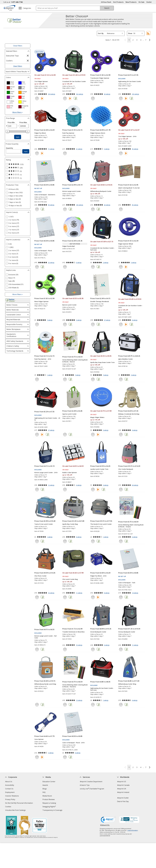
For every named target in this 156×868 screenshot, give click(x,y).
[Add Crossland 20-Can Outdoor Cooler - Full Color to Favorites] (93, 267)
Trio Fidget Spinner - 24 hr (127, 136)
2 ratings (106, 263)
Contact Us (9, 789)
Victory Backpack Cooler (127, 632)
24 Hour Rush (106, 2)
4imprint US (122, 782)
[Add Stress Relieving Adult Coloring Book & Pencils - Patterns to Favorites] (65, 705)
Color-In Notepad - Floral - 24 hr (74, 743)
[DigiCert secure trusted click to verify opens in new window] (108, 820)
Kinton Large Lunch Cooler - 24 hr (46, 473)
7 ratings (50, 320)
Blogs (45, 789)
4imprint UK (122, 789)
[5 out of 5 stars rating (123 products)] (17, 164)
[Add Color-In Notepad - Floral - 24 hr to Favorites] (65, 757)
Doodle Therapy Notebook (100, 301)
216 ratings (136, 94)
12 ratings (51, 485)
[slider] (8, 131)
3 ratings (107, 149)
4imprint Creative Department (91, 782)
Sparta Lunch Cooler (69, 414)
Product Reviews (49, 799)
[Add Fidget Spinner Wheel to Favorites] (121, 267)
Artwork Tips (85, 785)
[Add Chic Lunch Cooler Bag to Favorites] (65, 597)
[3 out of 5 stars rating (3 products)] (17, 171)
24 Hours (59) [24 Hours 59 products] (13, 189)
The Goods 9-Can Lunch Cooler (101, 524)
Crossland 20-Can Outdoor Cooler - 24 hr (130, 306)
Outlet (149, 2)
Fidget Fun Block (40, 133)
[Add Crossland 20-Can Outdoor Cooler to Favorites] (65, 98)
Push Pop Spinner (68, 133)
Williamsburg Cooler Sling (127, 684)
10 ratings (79, 645)
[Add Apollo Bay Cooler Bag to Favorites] (65, 541)
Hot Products (118, 2)
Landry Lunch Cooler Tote (99, 469)
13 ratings (79, 700)
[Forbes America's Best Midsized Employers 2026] (39, 826)
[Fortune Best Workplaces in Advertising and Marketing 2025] (11, 826)
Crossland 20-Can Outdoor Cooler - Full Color (103, 249)
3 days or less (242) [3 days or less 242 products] (16, 196)
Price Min (11, 122)
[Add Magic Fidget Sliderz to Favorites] (93, 435)
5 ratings (134, 263)
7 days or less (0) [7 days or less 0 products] (15, 202)
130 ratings (80, 205)
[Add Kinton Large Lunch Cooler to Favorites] (65, 209)
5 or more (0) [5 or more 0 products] (13, 257)
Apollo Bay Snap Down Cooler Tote (102, 362)
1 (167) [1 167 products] (11, 217)
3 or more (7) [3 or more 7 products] (13, 254)
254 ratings (52, 94)
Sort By (101, 33)
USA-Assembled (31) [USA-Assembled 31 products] (16, 284)
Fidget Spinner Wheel (126, 244)
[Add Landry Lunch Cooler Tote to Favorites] (93, 490)
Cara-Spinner (39, 739)
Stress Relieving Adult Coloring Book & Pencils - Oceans (131, 526)
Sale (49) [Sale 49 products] (12, 281)
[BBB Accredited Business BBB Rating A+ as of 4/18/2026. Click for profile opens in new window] (129, 820)
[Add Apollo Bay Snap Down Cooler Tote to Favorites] (93, 379)
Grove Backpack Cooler (98, 632)
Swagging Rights (49, 807)
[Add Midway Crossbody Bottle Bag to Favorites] (121, 435)
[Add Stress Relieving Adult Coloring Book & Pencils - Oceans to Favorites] (121, 541)
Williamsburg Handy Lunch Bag (45, 684)
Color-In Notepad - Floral (43, 251)
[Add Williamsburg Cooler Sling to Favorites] (121, 705)
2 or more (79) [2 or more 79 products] (14, 220)
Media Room (47, 796)
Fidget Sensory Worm (98, 133)
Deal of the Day (123, 801)
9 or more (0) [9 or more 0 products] (13, 263)
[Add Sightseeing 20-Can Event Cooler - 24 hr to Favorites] (37, 435)
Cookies (8, 807)
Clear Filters (18, 66)
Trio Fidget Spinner (41, 81)
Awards (45, 785)
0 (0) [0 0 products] (10, 244)
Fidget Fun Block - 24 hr (98, 576)
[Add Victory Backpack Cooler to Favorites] (121, 649)
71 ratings (51, 149)
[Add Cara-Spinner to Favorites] (37, 757)
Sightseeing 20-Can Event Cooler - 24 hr (47, 419)
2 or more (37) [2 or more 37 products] (14, 250)
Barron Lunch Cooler (69, 305)
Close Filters (18, 46)
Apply (18, 137)
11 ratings (79, 593)
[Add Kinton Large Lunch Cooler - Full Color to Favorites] (37, 649)
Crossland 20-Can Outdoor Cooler (74, 81)
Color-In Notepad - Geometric (45, 195)
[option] (12, 83)
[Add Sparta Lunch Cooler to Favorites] (65, 435)
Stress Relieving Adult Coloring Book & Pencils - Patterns (75, 686)
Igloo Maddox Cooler (126, 359)
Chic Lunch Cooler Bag (70, 579)
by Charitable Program (92, 789)
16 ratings (51, 593)
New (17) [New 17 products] (12, 278)
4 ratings (135, 430)
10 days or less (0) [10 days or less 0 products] (15, 206)
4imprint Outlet (123, 798)
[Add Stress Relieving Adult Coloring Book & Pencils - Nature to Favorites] (65, 379)
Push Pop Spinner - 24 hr (43, 359)
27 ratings (107, 320)
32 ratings (51, 263)
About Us (9, 782)
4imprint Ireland (123, 792)
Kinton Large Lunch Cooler (72, 191)
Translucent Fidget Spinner (100, 78)
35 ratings (135, 149)
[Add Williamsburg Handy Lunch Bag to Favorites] (37, 705)
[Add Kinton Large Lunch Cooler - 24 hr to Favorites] (37, 490)
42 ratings (107, 94)
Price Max (23, 122)
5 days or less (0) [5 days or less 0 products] (15, 199)
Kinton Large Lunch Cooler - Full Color (45, 637)
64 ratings (135, 485)
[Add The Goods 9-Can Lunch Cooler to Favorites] (93, 541)
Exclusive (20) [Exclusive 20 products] (13, 275)
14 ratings (135, 593)
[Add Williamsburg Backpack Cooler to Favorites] (93, 209)
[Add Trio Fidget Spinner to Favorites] (37, 98)
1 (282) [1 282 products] (11, 247)
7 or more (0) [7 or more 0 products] (13, 260)
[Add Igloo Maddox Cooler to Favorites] (121, 379)
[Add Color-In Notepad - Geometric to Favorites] (37, 209)
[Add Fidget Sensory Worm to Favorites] (93, 153)
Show (130, 33)
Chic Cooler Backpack (126, 469)
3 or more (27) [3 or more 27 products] (14, 223)
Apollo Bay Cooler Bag (70, 524)
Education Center (49, 782)
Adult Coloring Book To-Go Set (129, 188)
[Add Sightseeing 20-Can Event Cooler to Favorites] (121, 98)
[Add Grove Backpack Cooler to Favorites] (93, 649)
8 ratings (135, 320)
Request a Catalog (49, 803)
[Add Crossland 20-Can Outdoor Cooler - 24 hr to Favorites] (121, 324)
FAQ (44, 792)
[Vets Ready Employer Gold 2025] (24, 826)
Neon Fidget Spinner (41, 301)
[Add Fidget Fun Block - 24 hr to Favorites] (93, 597)
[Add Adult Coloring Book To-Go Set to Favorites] (121, 209)
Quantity (10, 148)
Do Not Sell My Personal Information (19, 803)
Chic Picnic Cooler (40, 576)
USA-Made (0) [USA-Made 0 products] (14, 288)
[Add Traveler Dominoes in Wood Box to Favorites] (65, 649)
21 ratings (79, 149)
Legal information (133, 830)
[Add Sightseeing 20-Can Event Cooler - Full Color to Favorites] (93, 705)
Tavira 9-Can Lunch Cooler (44, 524)
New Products (131, 2)
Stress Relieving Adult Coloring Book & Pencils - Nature (75, 361)
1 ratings (50, 375)
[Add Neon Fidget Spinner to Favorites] (37, 324)
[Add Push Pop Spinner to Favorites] (65, 153)
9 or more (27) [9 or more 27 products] (14, 233)
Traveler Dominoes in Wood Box (73, 632)
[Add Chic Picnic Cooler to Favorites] (37, 597)
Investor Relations (12, 796)
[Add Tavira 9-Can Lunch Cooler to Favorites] (37, 541)
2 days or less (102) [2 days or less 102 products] (16, 193)
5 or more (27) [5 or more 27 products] (14, 226)
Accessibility (10, 785)
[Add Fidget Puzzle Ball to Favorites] (65, 267)
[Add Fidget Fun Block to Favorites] (37, 153)
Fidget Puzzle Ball (68, 246)
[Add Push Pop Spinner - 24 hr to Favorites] (37, 379)
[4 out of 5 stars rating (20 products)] (17, 168)
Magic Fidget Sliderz (97, 417)
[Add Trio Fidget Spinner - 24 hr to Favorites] (121, 153)
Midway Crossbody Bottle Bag (129, 414)
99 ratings (51, 205)
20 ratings (107, 205)
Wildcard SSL (105, 826)
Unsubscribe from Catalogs (16, 810)
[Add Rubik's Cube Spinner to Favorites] (65, 490)
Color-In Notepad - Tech (127, 583)
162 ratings (80, 94)
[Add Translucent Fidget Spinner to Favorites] (93, 98)
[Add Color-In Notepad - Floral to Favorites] (37, 267)
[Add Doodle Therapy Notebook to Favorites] (93, 324)
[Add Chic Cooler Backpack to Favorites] (121, 490)
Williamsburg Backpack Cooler (101, 191)
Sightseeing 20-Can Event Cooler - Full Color (102, 689)
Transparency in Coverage (53, 810)
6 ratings (79, 263)
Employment (10, 792)
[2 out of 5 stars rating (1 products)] (17, 175)
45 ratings (135, 205)
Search (107, 8)
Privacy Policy (10, 800)
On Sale (141, 2)
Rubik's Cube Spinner (70, 473)
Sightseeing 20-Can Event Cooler (130, 81)
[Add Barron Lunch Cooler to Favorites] (65, 324)
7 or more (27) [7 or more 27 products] (14, 230)
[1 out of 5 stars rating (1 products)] (17, 178)
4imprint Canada (123, 785)
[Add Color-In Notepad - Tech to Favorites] (121, 597)
